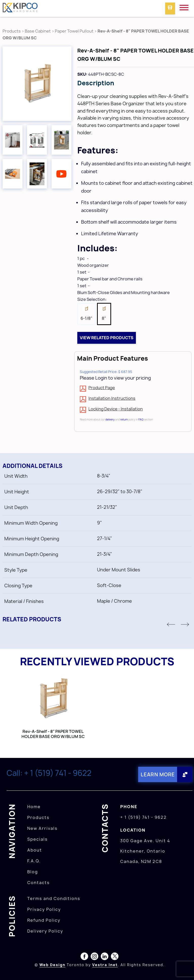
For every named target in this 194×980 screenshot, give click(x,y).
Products (12, 31)
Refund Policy (44, 920)
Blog (33, 871)
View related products (107, 338)
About (35, 850)
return (124, 419)
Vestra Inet (105, 964)
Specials (38, 839)
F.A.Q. (34, 861)
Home (34, 806)
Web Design (52, 964)
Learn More (157, 774)
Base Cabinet (38, 31)
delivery (110, 419)
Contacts (39, 882)
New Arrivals (42, 828)
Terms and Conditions (54, 898)
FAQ (141, 419)
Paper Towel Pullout (74, 31)
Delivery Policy (45, 931)
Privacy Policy (44, 909)
